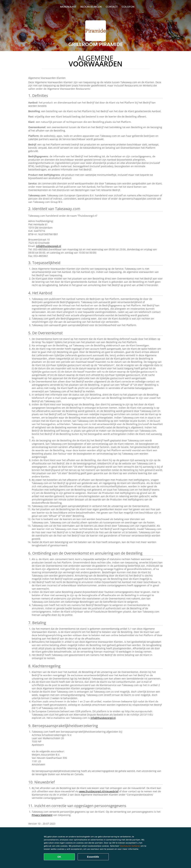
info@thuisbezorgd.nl (49, 246)
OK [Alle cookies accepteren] (59, 857)
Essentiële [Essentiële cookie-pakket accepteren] (93, 857)
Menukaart (68, 7)
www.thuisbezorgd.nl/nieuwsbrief (99, 791)
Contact (112, 7)
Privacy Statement (42, 815)
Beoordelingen (91, 7)
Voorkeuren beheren (130, 846)
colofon (128, 7)
